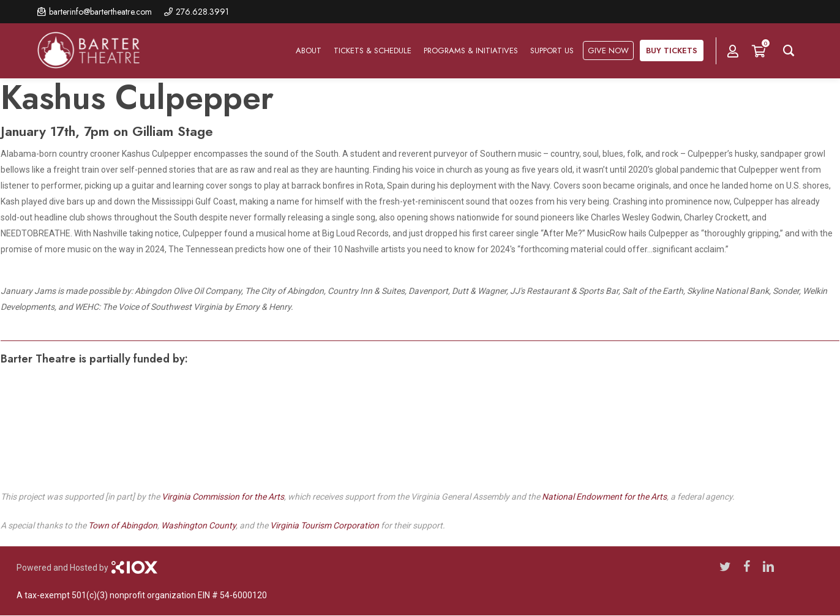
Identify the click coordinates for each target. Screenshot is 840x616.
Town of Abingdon (123, 525)
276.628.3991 (202, 12)
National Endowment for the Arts (604, 497)
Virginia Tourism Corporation (324, 525)
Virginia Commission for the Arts (223, 497)
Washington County (198, 525)
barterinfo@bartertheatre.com (100, 12)
